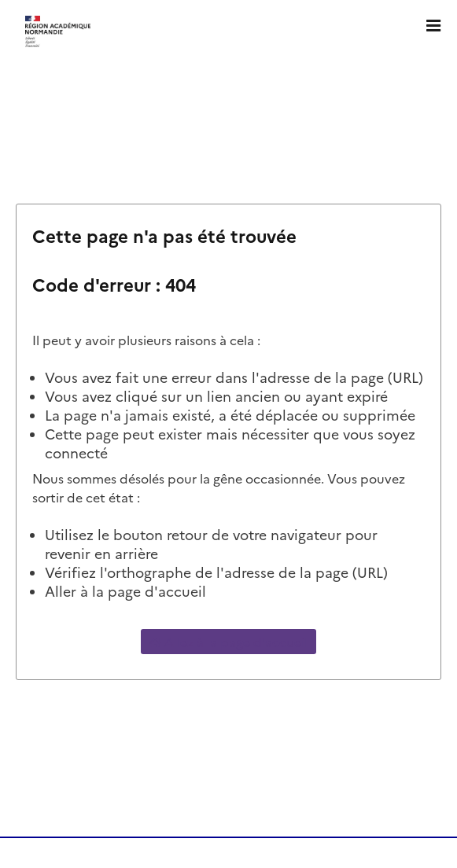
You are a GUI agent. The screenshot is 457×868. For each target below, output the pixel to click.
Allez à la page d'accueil (228, 642)
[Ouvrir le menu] (433, 24)
